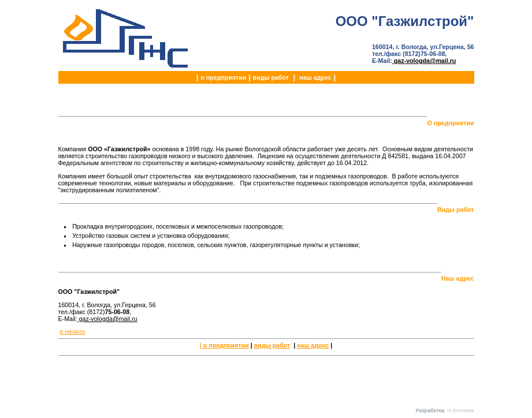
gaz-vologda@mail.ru (424, 61)
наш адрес (316, 77)
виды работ (271, 77)
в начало (72, 331)
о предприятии (223, 77)
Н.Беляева (460, 410)
